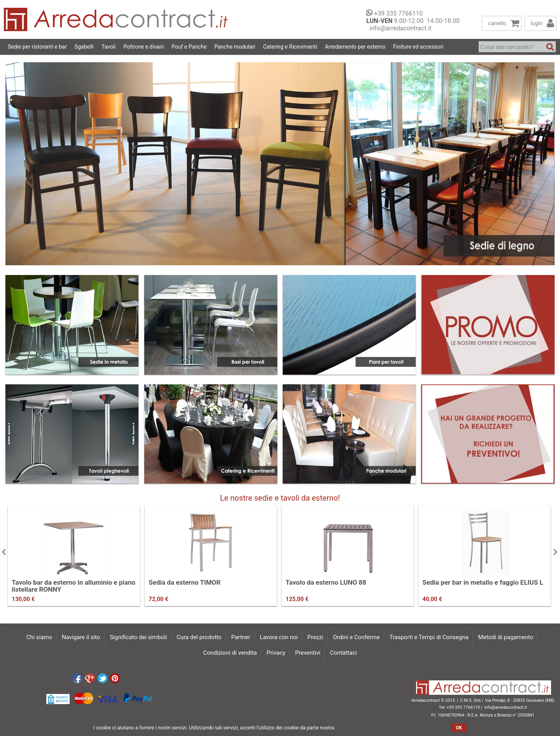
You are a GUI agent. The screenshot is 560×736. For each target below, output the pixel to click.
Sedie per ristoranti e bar (37, 47)
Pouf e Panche (189, 47)
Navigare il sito (81, 637)
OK (459, 728)
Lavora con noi (279, 637)
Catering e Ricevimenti (290, 47)
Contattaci (344, 653)
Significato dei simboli (138, 637)
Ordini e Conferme (356, 637)
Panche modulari (235, 47)
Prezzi (316, 637)
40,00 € (432, 599)
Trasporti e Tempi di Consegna (429, 637)
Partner (241, 637)
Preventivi (308, 653)
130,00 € (23, 599)
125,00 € (297, 599)
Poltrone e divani (144, 47)
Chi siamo (39, 637)
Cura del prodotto (199, 637)
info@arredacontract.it (399, 28)
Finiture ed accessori (418, 47)
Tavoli (109, 47)
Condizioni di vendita (230, 653)
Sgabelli (84, 47)
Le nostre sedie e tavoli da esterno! (280, 498)
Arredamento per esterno (355, 47)
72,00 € (158, 599)
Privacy (276, 653)
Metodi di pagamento (506, 637)
